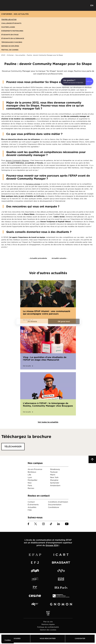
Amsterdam (55, 486)
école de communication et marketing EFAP (49, 540)
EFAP (48, 5)
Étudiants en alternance (13, 38)
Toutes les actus (9, 19)
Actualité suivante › (59, 258)
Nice (30, 483)
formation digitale (33, 184)
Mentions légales (48, 624)
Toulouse (54, 472)
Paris (30, 486)
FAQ (30, 510)
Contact (31, 502)
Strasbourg (55, 469)
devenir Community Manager (17, 160)
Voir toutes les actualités (48, 422)
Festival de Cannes (10, 50)
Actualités (32, 507)
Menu (4, 5)
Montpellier (33, 480)
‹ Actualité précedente (38, 258)
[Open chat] (77, 81)
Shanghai (54, 480)
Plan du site (48, 622)
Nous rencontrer (48, 638)
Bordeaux (32, 472)
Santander (55, 483)
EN (92, 5)
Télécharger (13, 447)
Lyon (30, 477)
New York (54, 477)
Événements (33, 505)
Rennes (31, 488)
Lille (29, 475)
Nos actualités (21, 14)
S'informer (7, 14)
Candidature (54, 507)
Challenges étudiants (11, 23)
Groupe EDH (52, 545)
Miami (53, 475)
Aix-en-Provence (35, 469)
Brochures (16, 638)
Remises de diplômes (10, 46)
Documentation (55, 505)
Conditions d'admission (58, 502)
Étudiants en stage (10, 35)
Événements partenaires (12, 31)
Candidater (80, 638)
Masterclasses (8, 27)
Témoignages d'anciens (12, 42)
